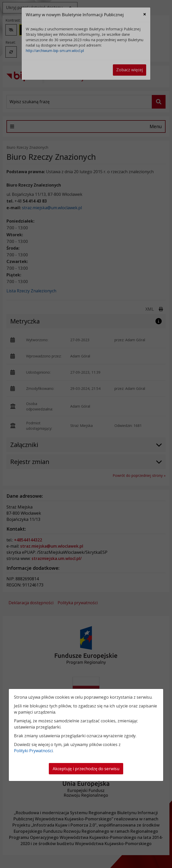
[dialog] (86, 434)
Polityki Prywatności (33, 751)
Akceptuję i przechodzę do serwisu (86, 769)
